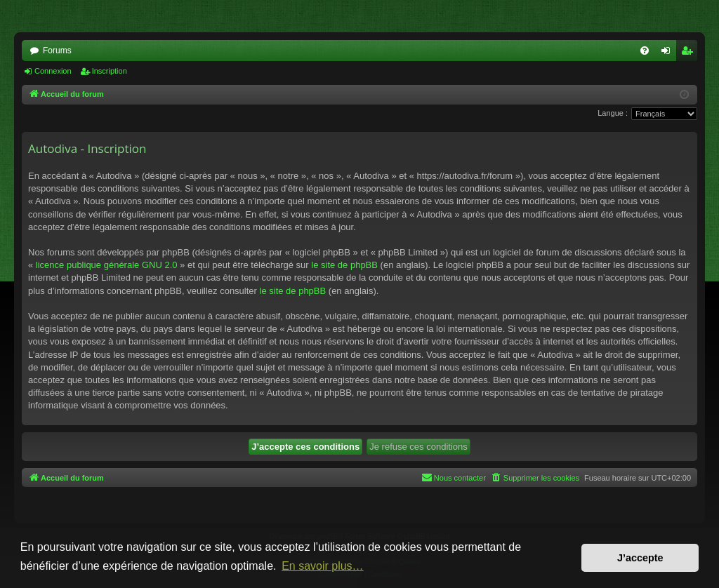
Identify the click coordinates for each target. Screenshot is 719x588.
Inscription (110, 71)
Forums (57, 51)
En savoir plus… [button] (323, 566)
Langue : (613, 113)
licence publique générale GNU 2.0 (107, 265)
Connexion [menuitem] (669, 53)
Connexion (53, 71)
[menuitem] (645, 51)
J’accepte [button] (640, 558)
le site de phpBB (344, 265)
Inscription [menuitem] (690, 53)
